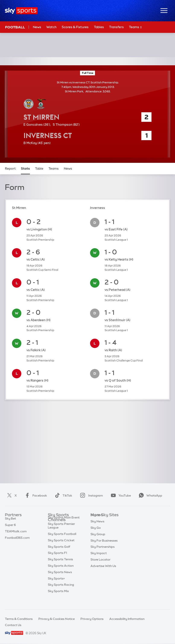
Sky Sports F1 (57, 562)
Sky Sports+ (56, 587)
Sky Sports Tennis (60, 568)
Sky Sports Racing (61, 593)
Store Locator (100, 566)
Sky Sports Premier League (61, 534)
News (37, 27)
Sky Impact (99, 559)
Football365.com (17, 541)
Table (39, 168)
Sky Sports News (60, 581)
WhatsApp (150, 495)
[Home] (21, 11)
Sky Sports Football (62, 543)
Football (15, 27)
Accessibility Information (127, 619)
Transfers (116, 27)
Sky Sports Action (61, 574)
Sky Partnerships (103, 553)
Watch (51, 27)
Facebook (35, 495)
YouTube (120, 495)
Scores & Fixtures (75, 27)
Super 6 (10, 528)
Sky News (97, 528)
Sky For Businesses (104, 547)
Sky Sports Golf (59, 555)
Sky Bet (10, 521)
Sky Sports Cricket (61, 549)
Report (10, 168)
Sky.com (97, 521)
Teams (136, 27)
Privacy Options (92, 619)
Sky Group (98, 541)
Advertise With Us (103, 572)
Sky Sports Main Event (64, 526)
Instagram (91, 495)
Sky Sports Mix (58, 600)
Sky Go (96, 534)
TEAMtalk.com (16, 534)
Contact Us (13, 625)
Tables (99, 27)
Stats (25, 168)
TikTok (63, 495)
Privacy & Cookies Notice (57, 619)
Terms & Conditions (19, 619)
